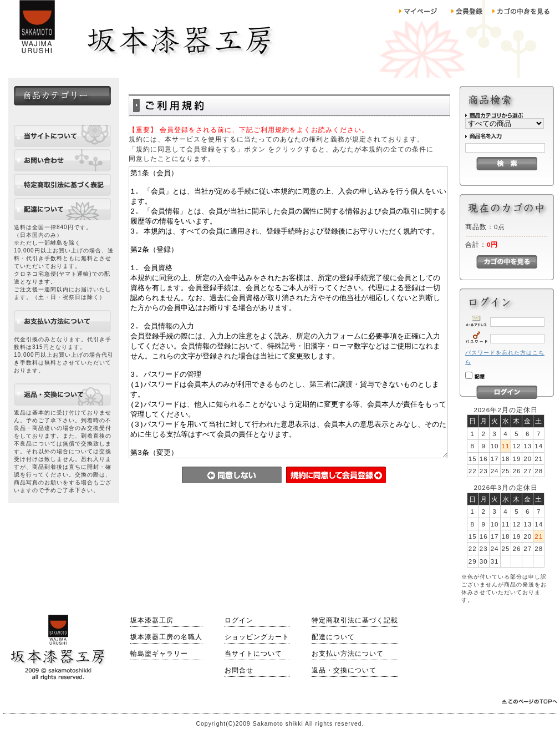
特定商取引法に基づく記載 (355, 620)
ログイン (239, 620)
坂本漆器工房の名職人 (166, 637)
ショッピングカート (257, 637)
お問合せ (239, 670)
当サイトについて (253, 654)
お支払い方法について (348, 654)
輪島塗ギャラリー (159, 654)
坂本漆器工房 (152, 620)
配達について (333, 637)
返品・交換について (344, 670)
